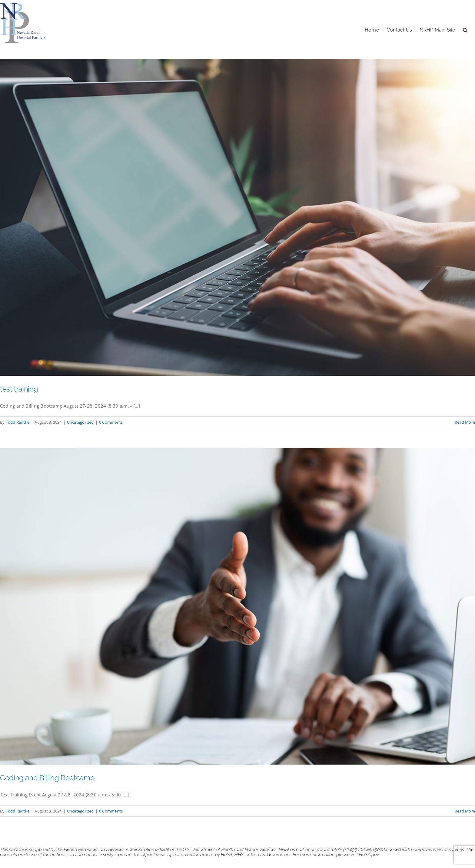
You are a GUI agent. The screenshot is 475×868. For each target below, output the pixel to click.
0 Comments (111, 422)
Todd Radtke (18, 422)
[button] (465, 29)
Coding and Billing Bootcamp (47, 778)
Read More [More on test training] (465, 422)
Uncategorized (80, 422)
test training (19, 389)
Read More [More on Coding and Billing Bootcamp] (465, 811)
